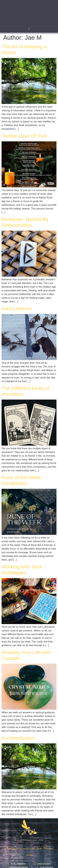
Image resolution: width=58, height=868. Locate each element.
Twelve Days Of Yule (24, 136)
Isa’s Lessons (16, 308)
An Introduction (18, 738)
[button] (29, 29)
